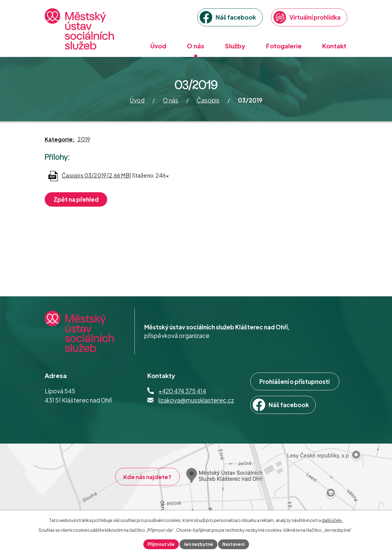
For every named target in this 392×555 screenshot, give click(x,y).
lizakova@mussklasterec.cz (196, 400)
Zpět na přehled (76, 199)
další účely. (332, 520)
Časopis (208, 100)
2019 (84, 139)
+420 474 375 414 (182, 391)
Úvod (137, 100)
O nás (171, 100)
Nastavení (234, 544)
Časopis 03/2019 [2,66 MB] (96, 175)
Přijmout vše (161, 544)
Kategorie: (60, 139)
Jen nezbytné (198, 544)
